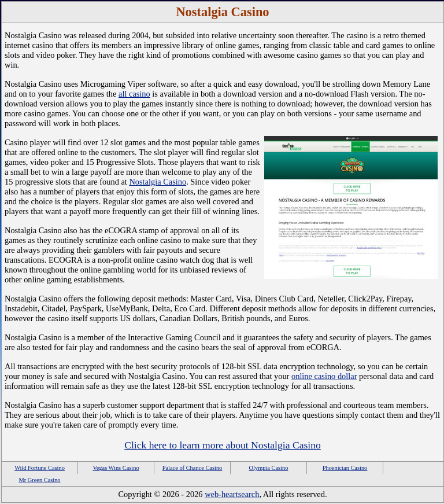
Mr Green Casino (39, 480)
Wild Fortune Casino (40, 468)
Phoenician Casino (345, 468)
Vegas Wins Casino (116, 468)
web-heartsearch (232, 494)
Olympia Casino (269, 468)
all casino (134, 94)
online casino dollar (324, 376)
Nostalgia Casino (158, 182)
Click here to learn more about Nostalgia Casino (223, 445)
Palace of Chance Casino (193, 468)
